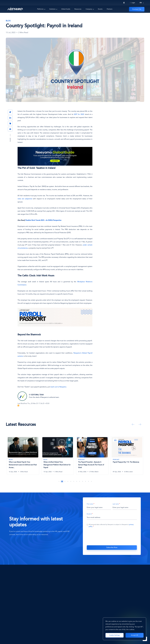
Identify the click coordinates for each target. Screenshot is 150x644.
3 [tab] (65, 481)
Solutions (52, 9)
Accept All (135, 635)
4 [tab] (68, 481)
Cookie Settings (115, 635)
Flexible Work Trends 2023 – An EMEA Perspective (43, 220)
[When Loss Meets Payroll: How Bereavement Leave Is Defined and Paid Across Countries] (23, 456)
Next (139, 424)
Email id (89, 514)
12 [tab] (91, 481)
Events (100, 9)
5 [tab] (71, 481)
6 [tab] (74, 481)
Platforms (40, 9)
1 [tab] (59, 481)
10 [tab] (86, 481)
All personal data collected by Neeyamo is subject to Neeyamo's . (111, 526)
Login (133, 3)
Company (89, 9)
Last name (116, 504)
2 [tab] (62, 481)
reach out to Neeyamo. (59, 387)
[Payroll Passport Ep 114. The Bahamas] (127, 456)
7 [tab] (77, 481)
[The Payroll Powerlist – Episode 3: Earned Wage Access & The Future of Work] (92, 456)
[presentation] (112, 536)
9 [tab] (83, 481)
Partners (110, 9)
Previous (133, 424)
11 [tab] (89, 481)
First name (90, 504)
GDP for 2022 (79, 114)
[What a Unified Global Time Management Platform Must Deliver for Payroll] (58, 456)
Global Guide (66, 9)
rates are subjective (25, 199)
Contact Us (137, 9)
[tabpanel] (23, 457)
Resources (78, 9)
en (141, 3)
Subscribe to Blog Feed (18, 406)
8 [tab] (80, 481)
